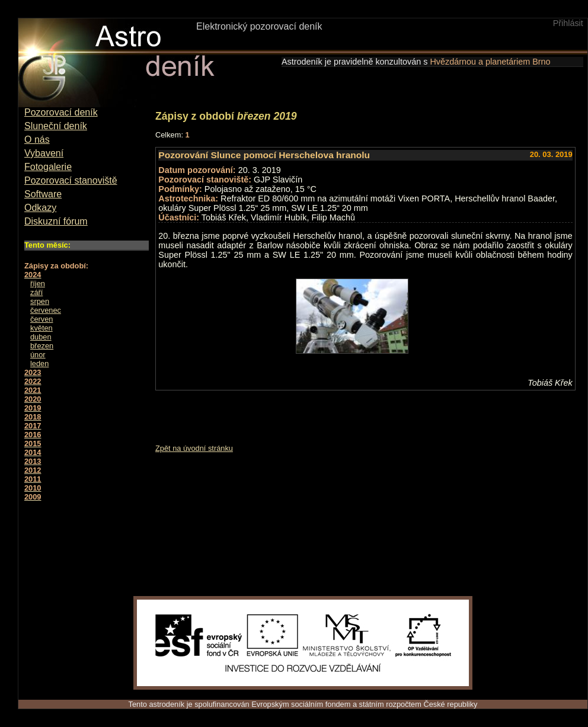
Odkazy (40, 208)
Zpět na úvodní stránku (194, 448)
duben (41, 337)
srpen (40, 301)
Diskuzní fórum (56, 221)
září (36, 292)
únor (38, 355)
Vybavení (44, 153)
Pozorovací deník (61, 112)
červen (41, 319)
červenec (46, 310)
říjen (38, 284)
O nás (37, 140)
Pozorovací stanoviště (71, 180)
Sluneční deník (56, 126)
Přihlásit (568, 23)
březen (42, 346)
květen (41, 328)
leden (39, 363)
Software (43, 194)
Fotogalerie (48, 167)
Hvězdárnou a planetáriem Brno (490, 62)
